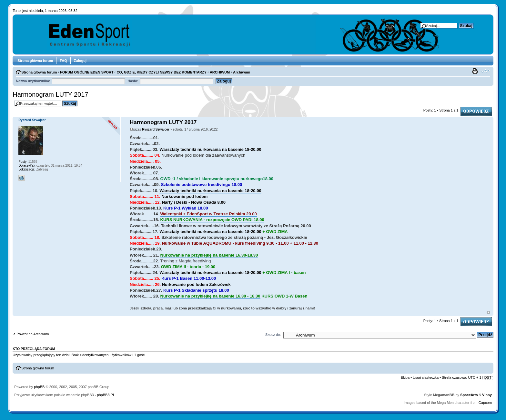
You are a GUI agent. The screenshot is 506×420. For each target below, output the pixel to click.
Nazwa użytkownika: (33, 81)
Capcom (485, 403)
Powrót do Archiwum (33, 334)
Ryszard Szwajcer (156, 129)
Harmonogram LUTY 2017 (50, 94)
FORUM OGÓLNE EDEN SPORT (87, 72)
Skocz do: (273, 335)
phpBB (39, 387)
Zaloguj (80, 61)
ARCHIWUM (220, 72)
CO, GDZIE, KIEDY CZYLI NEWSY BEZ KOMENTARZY (162, 72)
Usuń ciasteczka (426, 377)
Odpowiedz (476, 111)
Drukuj (476, 71)
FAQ (63, 61)
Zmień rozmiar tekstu (486, 71)
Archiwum (242, 72)
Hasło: (133, 81)
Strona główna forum (35, 61)
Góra (488, 313)
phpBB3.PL (106, 395)
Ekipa (405, 377)
